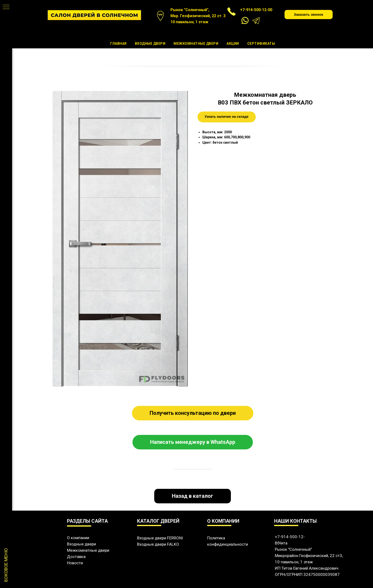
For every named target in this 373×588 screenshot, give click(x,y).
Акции (233, 44)
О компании (78, 538)
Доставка (76, 557)
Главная (118, 44)
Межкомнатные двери (196, 44)
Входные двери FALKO (158, 544)
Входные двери (150, 44)
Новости (75, 563)
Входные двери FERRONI (160, 538)
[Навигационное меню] (6, 7)
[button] (309, 15)
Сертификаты (261, 44)
